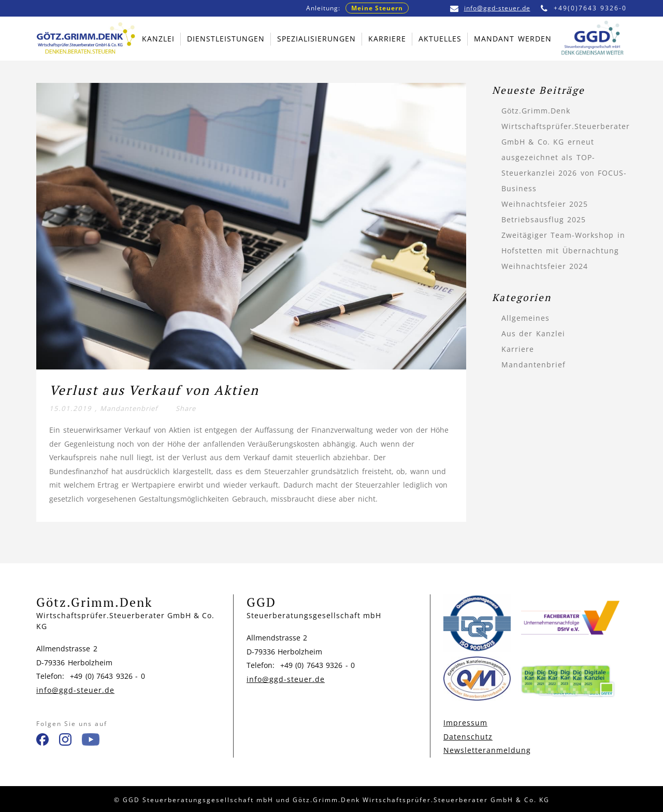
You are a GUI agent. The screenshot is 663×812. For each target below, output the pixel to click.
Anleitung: (357, 8)
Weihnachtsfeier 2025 (545, 204)
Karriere (518, 349)
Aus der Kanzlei (533, 333)
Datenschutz (468, 737)
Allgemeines (525, 318)
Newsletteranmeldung (487, 750)
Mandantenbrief (129, 408)
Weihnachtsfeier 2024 (545, 266)
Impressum (465, 723)
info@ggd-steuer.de (490, 8)
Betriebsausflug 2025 (544, 219)
